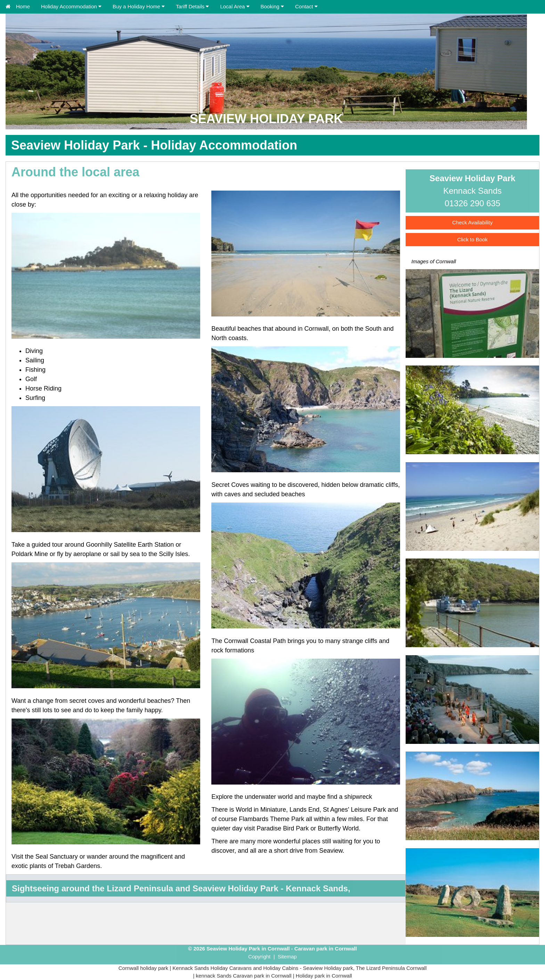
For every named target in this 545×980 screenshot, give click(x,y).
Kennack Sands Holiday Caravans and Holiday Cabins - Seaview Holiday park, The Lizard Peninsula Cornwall (299, 968)
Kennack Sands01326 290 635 (473, 191)
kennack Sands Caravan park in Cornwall (243, 976)
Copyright (259, 957)
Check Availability (472, 222)
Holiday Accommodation (69, 6)
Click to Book (472, 239)
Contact (306, 6)
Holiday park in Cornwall (324, 976)
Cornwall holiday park (143, 968)
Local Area (235, 6)
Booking (272, 6)
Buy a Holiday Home (136, 6)
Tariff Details (192, 6)
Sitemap (287, 957)
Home (18, 6)
